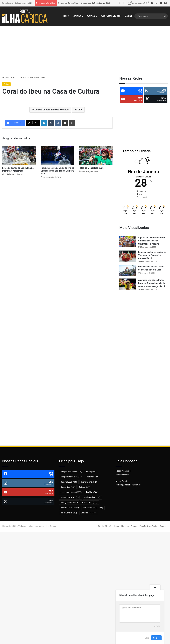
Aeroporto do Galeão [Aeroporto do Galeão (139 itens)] (71, 472)
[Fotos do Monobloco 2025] (96, 156)
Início (6, 78)
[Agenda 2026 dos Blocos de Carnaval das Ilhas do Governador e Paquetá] (128, 242)
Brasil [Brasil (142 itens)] (91, 472)
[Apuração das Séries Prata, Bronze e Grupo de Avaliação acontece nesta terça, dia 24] (128, 284)
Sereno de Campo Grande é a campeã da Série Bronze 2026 (84, 3)
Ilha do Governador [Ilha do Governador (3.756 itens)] (71, 492)
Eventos (91, 16)
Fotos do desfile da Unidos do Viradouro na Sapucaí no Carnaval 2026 (152, 255)
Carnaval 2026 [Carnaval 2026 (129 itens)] (89, 482)
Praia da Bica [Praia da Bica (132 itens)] (90, 503)
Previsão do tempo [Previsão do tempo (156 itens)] (93, 508)
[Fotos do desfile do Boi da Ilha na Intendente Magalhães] (19, 156)
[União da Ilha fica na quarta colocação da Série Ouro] (128, 271)
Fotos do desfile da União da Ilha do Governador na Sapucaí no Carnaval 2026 (57, 171)
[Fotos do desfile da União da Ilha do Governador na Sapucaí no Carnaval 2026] (57, 156)
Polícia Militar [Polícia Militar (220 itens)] (92, 497)
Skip (147, 638)
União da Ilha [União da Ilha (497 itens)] (89, 513)
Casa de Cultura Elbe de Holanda (51, 110)
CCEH (79, 110)
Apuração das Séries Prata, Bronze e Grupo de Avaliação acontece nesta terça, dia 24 (152, 283)
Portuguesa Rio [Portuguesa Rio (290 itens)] (69, 503)
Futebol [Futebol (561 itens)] (85, 487)
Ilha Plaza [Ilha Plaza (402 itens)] (92, 492)
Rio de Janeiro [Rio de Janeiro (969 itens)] (69, 513)
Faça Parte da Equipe (110, 16)
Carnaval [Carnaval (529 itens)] (92, 477)
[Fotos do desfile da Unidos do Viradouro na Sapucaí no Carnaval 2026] (128, 256)
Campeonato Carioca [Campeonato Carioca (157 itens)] (71, 477)
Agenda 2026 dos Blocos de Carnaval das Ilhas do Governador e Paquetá (151, 241)
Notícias (77, 16)
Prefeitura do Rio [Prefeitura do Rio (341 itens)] (70, 508)
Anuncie (128, 16)
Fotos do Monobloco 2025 (91, 168)
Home (66, 16)
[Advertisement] (85, 50)
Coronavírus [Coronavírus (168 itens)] (68, 487)
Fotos (14, 78)
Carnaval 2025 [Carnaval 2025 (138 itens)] (69, 482)
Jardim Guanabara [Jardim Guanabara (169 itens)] (70, 497)
